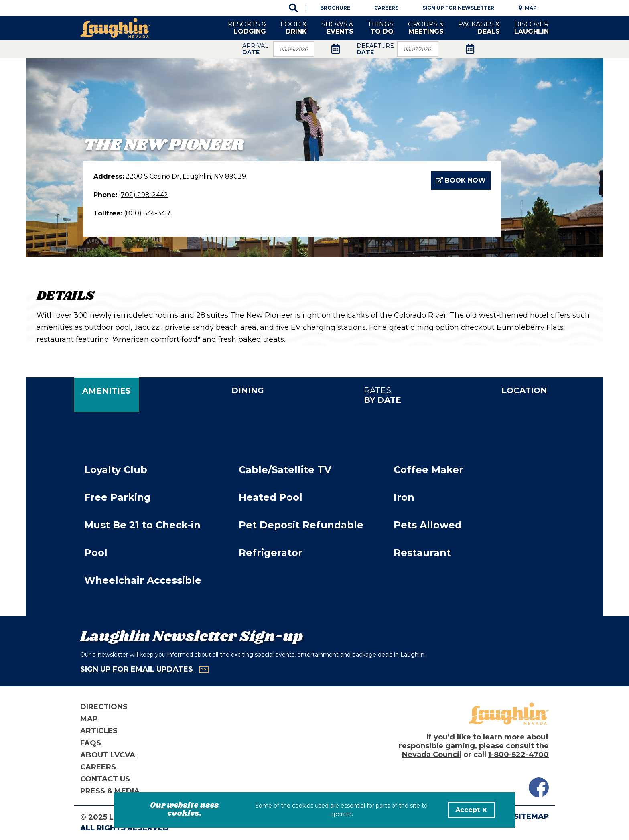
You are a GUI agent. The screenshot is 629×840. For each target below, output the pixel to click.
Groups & (426, 28)
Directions (104, 707)
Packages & (479, 28)
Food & (294, 28)
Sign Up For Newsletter (458, 8)
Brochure (335, 8)
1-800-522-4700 (518, 755)
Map (531, 8)
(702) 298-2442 (143, 195)
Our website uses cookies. (184, 810)
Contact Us (105, 779)
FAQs (91, 743)
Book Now (461, 180)
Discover (532, 28)
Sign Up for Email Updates (138, 669)
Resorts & (247, 28)
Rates (382, 395)
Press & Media (110, 791)
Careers (386, 8)
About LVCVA (108, 755)
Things (380, 28)
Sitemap (531, 816)
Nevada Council (432, 755)
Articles (99, 731)
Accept (471, 810)
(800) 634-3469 (148, 213)
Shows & (337, 28)
